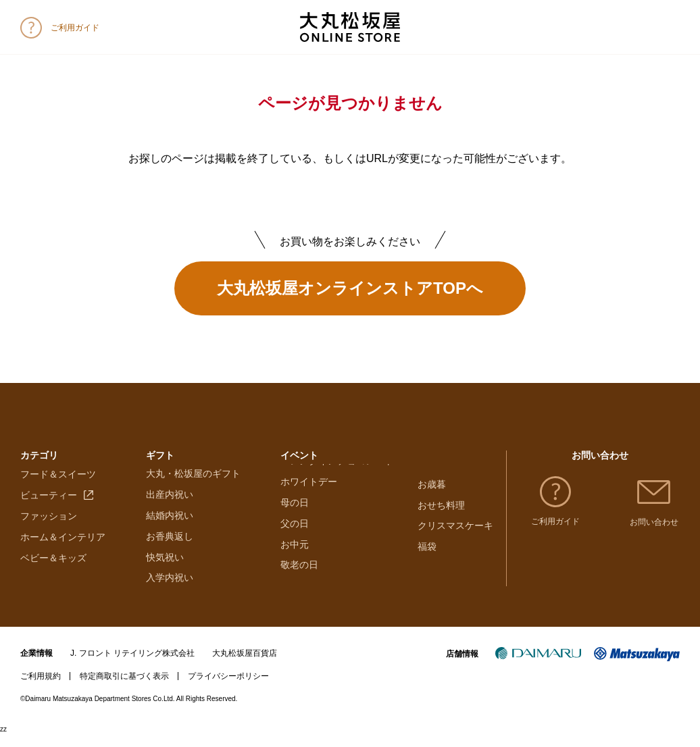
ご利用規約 (41, 689)
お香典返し (170, 549)
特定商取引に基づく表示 (124, 689)
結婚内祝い (170, 528)
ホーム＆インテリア (63, 549)
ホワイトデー (309, 507)
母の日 (295, 528)
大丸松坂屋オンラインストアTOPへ (350, 288)
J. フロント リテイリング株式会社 (132, 666)
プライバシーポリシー (228, 689)
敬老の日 (299, 590)
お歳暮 (432, 486)
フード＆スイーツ (58, 486)
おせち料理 (441, 507)
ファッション (49, 528)
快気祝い (165, 569)
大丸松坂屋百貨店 (245, 666)
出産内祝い (170, 507)
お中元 (295, 569)
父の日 (295, 549)
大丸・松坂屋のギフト (193, 486)
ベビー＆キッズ (53, 569)
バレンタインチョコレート (337, 486)
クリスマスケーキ (455, 528)
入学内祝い (170, 590)
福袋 (427, 549)
